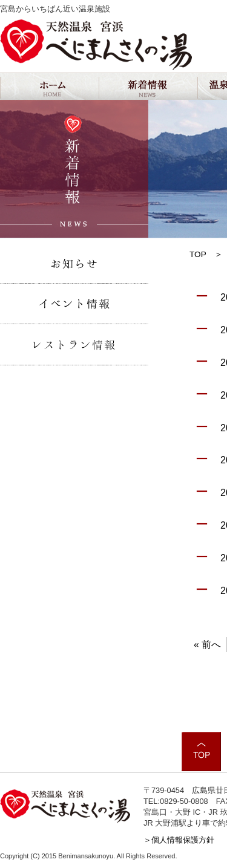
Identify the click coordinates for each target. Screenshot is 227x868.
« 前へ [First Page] (207, 644)
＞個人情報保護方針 (179, 840)
